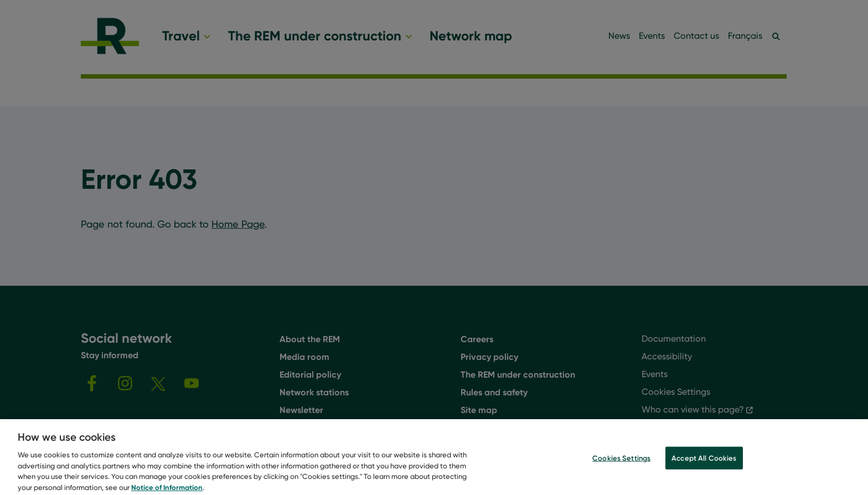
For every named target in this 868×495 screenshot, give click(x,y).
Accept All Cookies (704, 463)
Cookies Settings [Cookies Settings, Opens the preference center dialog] (621, 463)
